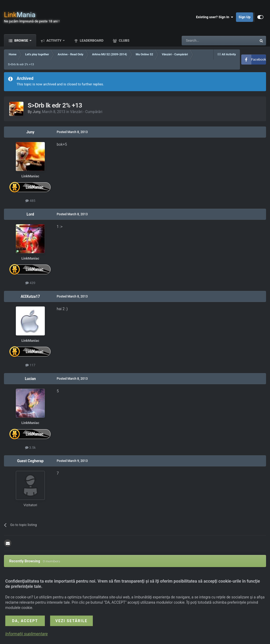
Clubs (124, 40)
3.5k (30, 448)
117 (30, 365)
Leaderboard (91, 40)
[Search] (207, 41)
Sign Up (245, 17)
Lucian (30, 379)
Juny (37, 112)
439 (30, 283)
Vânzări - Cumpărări (86, 112)
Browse (21, 40)
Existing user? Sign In (215, 17)
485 (30, 201)
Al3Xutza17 (30, 296)
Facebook (259, 59)
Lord (30, 214)
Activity (54, 40)
